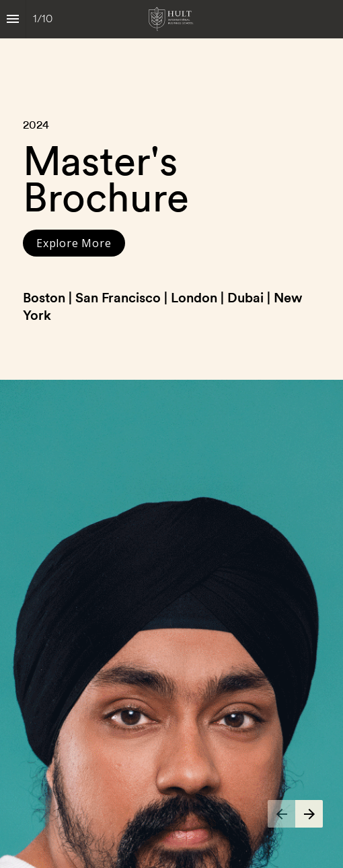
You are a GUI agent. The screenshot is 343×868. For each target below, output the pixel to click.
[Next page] (309, 814)
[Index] (13, 19)
